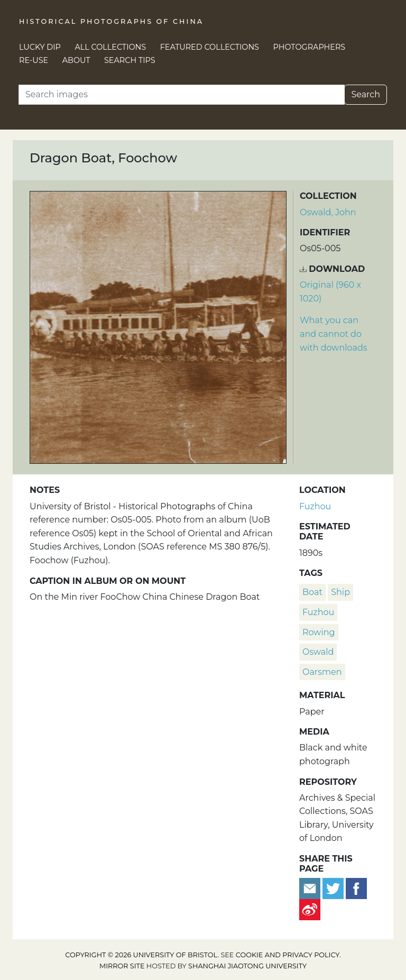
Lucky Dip (40, 47)
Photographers (310, 47)
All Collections (111, 47)
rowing (319, 632)
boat (312, 592)
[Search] (182, 95)
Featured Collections (210, 47)
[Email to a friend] (311, 888)
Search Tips (130, 60)
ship (340, 592)
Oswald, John (328, 212)
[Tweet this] (334, 888)
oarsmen (322, 672)
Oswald (318, 652)
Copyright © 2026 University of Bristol (141, 955)
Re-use (34, 60)
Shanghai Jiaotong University (247, 966)
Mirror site (122, 966)
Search (366, 94)
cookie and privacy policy (288, 955)
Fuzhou (315, 506)
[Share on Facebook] (356, 888)
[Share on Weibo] (310, 909)
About (76, 60)
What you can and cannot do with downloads (334, 334)
